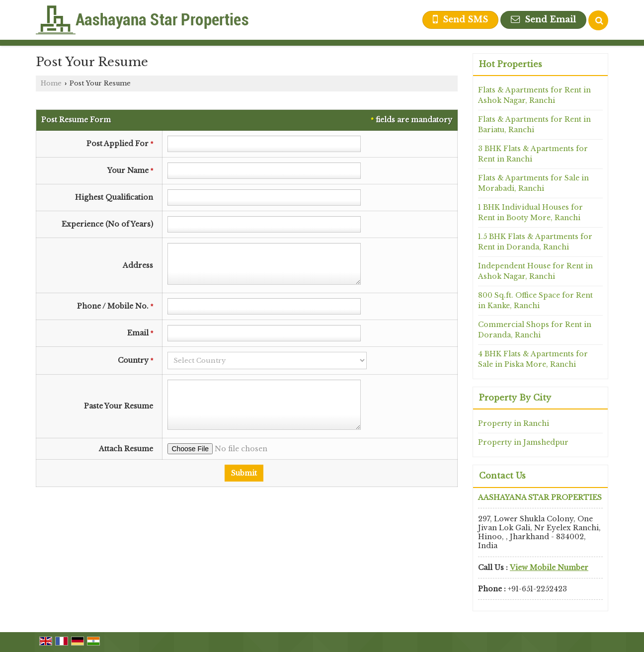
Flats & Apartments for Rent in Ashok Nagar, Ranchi (534, 95)
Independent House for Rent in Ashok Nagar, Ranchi (535, 271)
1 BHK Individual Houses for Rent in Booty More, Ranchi (530, 212)
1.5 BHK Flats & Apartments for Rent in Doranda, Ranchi (535, 242)
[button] (549, 568)
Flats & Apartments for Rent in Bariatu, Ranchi (534, 124)
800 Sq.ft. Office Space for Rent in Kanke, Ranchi (535, 300)
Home (51, 83)
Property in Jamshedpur (523, 442)
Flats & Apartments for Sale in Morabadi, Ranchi (533, 183)
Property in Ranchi (514, 423)
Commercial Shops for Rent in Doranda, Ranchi (535, 330)
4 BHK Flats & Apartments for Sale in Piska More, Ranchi (533, 359)
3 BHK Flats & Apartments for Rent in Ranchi (533, 154)
